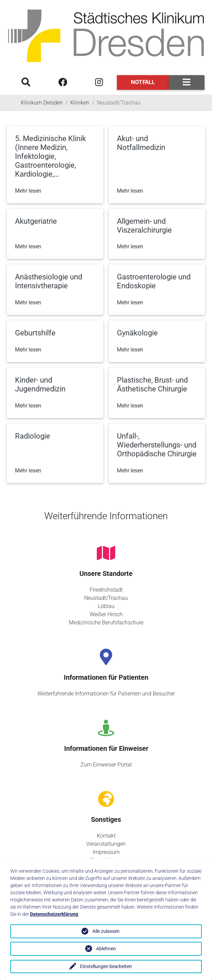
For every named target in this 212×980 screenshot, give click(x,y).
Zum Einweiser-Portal (106, 765)
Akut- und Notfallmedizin (141, 143)
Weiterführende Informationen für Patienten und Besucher (106, 694)
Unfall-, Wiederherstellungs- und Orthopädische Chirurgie (157, 445)
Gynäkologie (137, 333)
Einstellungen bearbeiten (106, 966)
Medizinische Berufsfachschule (106, 623)
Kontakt (106, 836)
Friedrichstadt (106, 590)
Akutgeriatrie (36, 221)
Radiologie (33, 436)
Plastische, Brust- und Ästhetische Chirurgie (152, 384)
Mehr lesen (28, 191)
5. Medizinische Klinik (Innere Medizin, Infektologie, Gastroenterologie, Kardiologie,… (50, 156)
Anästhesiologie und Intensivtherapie (49, 281)
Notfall (143, 82)
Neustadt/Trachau (106, 598)
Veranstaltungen (106, 844)
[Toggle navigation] (187, 82)
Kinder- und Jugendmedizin (40, 384)
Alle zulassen (106, 931)
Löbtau (106, 606)
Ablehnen (106, 949)
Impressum (106, 852)
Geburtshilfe (35, 333)
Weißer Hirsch (106, 614)
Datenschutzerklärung (54, 914)
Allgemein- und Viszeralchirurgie (144, 226)
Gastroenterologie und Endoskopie (154, 281)
